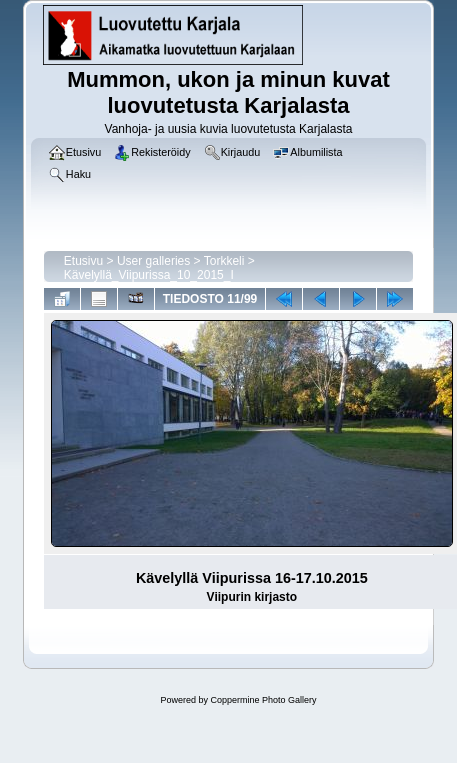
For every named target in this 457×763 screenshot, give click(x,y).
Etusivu (83, 261)
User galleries (153, 261)
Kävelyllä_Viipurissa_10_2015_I (149, 275)
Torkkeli (224, 261)
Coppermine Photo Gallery (263, 700)
